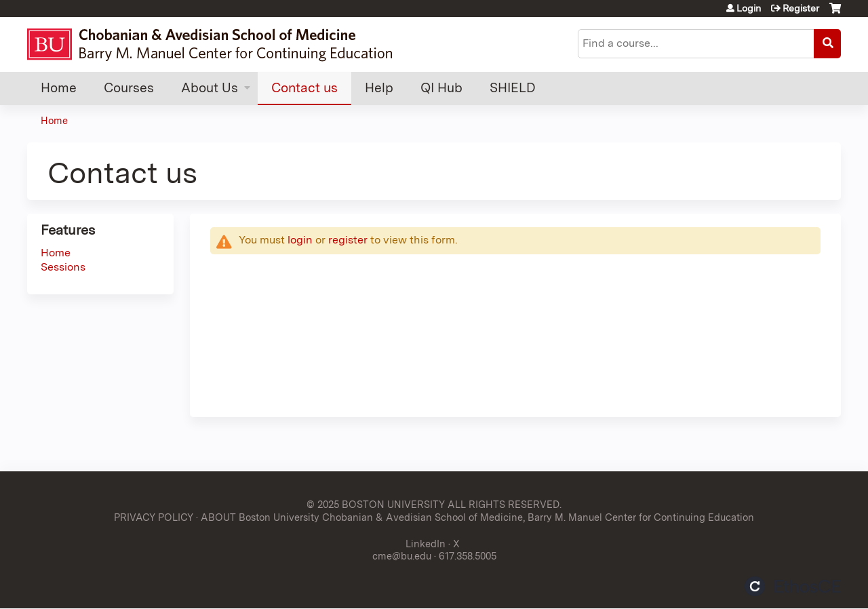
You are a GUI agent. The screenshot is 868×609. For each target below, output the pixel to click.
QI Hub (441, 88)
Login (749, 8)
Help (379, 88)
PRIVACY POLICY (154, 517)
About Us (210, 88)
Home (59, 88)
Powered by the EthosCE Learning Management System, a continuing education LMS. (793, 586)
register (348, 240)
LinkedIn (426, 544)
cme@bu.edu (402, 556)
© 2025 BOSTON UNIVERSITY (376, 504)
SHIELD (513, 88)
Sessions (63, 267)
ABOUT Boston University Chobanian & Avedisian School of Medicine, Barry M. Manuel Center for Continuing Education (477, 517)
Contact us (304, 88)
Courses (129, 88)
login (300, 240)
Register (801, 8)
